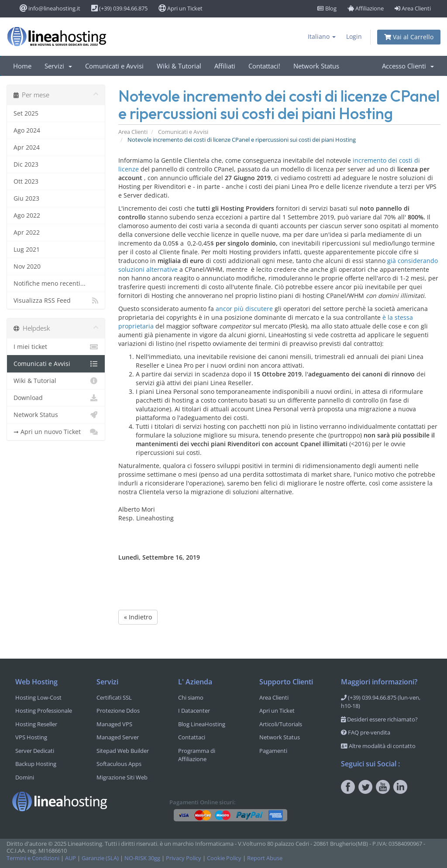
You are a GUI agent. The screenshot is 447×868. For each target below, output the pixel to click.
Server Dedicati (35, 751)
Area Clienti (413, 8)
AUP (70, 858)
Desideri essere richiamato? (379, 719)
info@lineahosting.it (50, 8)
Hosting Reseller (36, 724)
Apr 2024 (27, 147)
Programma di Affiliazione (197, 755)
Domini (25, 777)
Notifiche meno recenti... (50, 283)
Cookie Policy (224, 858)
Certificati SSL (114, 697)
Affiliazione (366, 8)
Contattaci (192, 737)
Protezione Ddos (118, 711)
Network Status (316, 66)
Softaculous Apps (119, 764)
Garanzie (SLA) (100, 858)
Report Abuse (265, 858)
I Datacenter (194, 711)
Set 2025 (26, 113)
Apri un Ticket (181, 8)
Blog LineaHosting (202, 724)
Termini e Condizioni (33, 858)
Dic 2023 (26, 164)
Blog (327, 8)
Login (354, 36)
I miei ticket (56, 347)
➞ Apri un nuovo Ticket (56, 432)
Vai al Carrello (409, 37)
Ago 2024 (27, 130)
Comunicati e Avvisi (114, 66)
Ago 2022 (27, 215)
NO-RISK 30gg (142, 858)
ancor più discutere (244, 309)
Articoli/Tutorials (281, 724)
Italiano (322, 36)
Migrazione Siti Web (122, 777)
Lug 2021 (27, 249)
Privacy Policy (184, 858)
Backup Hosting (36, 764)
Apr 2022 (27, 232)
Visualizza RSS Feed (56, 301)
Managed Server (118, 737)
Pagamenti (273, 751)
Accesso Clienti (408, 66)
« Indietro (138, 617)
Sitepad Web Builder (123, 751)
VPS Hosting (31, 737)
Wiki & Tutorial (179, 66)
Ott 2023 (26, 181)
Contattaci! (264, 66)
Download (56, 398)
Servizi (58, 66)
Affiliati (225, 66)
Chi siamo (191, 697)
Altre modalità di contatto (378, 746)
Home (22, 66)
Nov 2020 (27, 266)
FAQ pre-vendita (366, 732)
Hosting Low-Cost (38, 697)
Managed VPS (114, 724)
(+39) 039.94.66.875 (119, 8)
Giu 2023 (26, 198)
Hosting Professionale (44, 711)
